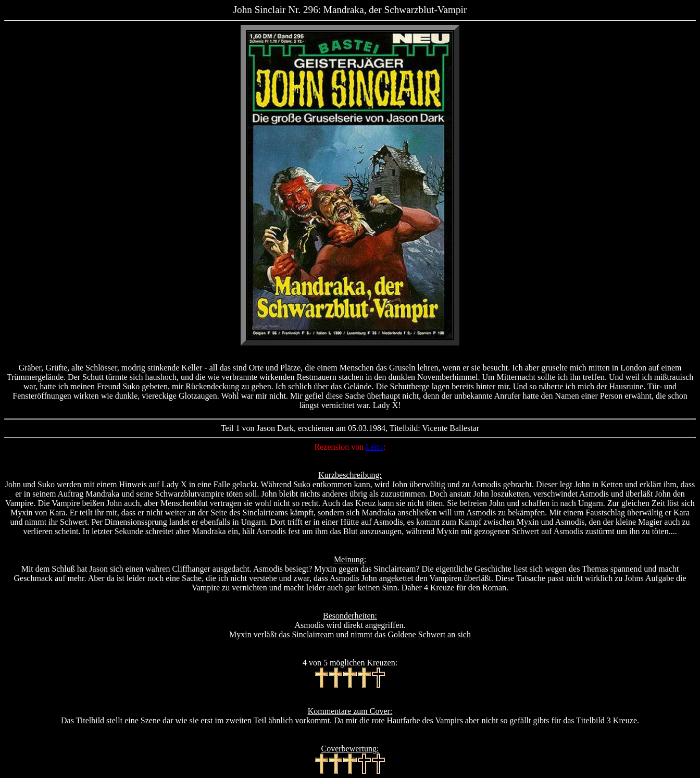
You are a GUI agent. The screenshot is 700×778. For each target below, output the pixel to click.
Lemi (374, 447)
